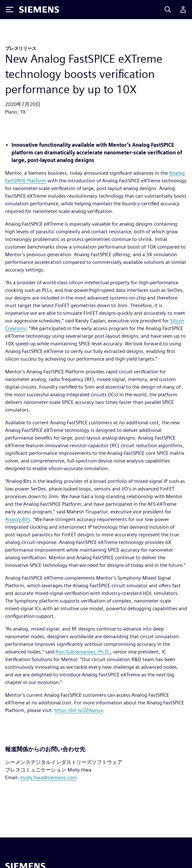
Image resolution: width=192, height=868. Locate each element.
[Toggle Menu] (10, 10)
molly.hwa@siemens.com (48, 777)
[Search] (168, 10)
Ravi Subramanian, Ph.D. (83, 652)
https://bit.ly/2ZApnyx (79, 710)
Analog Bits (18, 519)
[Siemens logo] (39, 10)
